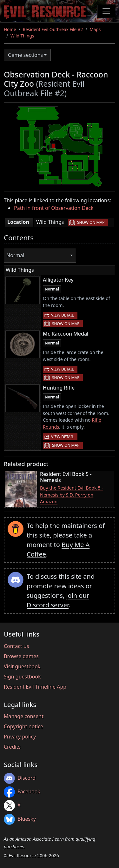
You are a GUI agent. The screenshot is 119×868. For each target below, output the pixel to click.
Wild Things (22, 36)
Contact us (17, 646)
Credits (12, 747)
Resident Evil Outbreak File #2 (53, 29)
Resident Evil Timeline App (35, 687)
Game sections (25, 55)
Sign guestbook (22, 677)
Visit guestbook (22, 666)
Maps (95, 29)
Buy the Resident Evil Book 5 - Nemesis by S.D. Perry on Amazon (72, 495)
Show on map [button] (91, 222)
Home (10, 29)
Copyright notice (23, 726)
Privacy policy (20, 737)
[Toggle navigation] (106, 11)
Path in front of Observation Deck (54, 208)
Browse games (21, 656)
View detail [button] (63, 315)
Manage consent (24, 716)
